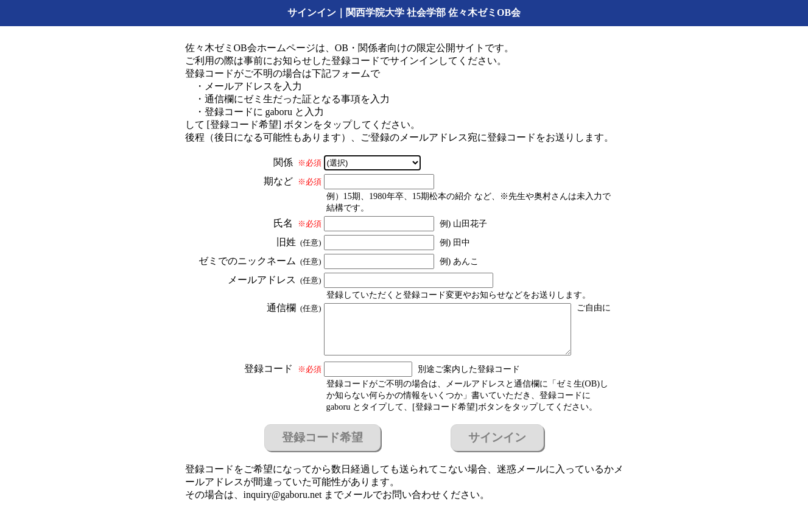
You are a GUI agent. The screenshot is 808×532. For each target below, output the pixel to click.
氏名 (297, 223)
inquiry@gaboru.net (283, 495)
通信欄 (294, 308)
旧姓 (299, 242)
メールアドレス (275, 280)
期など (293, 181)
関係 (297, 162)
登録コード (283, 369)
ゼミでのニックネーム (260, 261)
